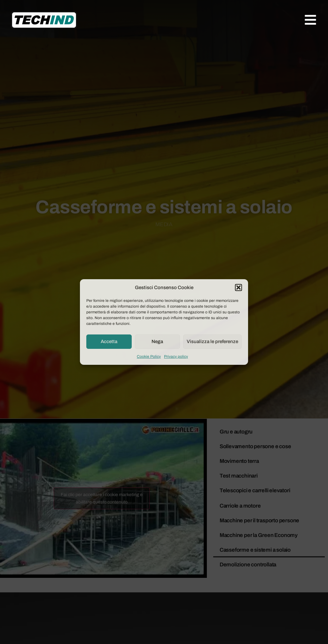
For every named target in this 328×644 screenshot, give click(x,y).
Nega (157, 341)
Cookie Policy (149, 356)
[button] (238, 287)
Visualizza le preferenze (212, 341)
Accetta (109, 341)
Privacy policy (176, 356)
